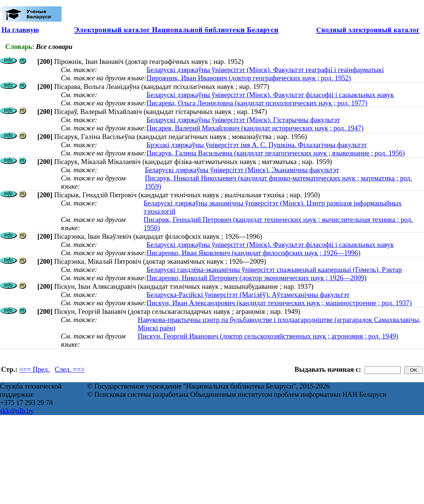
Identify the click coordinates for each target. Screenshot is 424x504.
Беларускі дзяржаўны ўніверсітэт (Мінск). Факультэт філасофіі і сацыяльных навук (270, 95)
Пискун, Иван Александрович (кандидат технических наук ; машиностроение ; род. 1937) (279, 303)
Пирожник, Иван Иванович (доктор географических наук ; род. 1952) (249, 78)
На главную (20, 30)
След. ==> (70, 369)
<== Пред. (35, 369)
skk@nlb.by (17, 411)
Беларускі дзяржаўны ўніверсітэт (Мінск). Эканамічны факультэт (242, 170)
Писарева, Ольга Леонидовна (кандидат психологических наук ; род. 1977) (257, 103)
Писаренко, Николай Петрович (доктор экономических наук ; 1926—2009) (256, 278)
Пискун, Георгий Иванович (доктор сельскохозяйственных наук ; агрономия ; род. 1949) (268, 336)
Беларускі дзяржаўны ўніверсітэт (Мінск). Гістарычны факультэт (243, 120)
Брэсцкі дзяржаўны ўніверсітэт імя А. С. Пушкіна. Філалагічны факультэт (256, 145)
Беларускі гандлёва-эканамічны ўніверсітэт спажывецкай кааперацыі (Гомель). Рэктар (274, 270)
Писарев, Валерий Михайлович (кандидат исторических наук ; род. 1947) (255, 128)
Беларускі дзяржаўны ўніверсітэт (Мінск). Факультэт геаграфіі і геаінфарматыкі (265, 70)
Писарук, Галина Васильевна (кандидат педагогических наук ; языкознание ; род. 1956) (275, 153)
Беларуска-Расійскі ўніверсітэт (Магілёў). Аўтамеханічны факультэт (248, 295)
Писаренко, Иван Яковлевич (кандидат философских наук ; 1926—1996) (253, 253)
